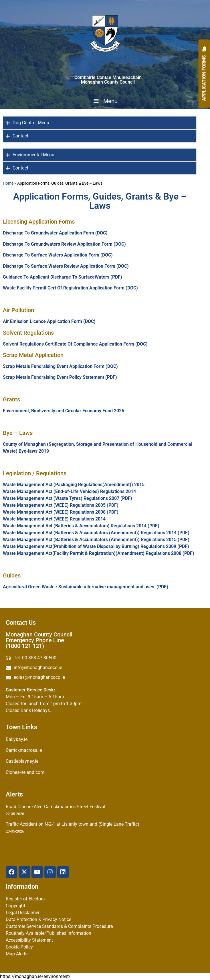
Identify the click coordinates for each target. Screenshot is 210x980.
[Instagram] (50, 872)
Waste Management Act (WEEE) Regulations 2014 (54, 519)
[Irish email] (105, 677)
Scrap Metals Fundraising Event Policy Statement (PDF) (60, 377)
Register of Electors (25, 899)
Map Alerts (17, 954)
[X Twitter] (24, 872)
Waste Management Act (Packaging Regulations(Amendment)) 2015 (74, 485)
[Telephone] (105, 658)
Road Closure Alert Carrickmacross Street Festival (56, 807)
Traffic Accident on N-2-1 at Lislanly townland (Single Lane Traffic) (73, 824)
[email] (105, 668)
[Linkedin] (63, 872)
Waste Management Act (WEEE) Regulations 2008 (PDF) (61, 512)
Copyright (15, 906)
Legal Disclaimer (23, 913)
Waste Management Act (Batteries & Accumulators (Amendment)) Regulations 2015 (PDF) (96, 540)
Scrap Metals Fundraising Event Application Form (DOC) (60, 366)
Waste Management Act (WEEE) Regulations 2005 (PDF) (61, 505)
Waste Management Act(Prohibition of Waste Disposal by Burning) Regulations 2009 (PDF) (96, 546)
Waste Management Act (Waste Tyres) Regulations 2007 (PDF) (68, 498)
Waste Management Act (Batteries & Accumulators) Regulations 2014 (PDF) (81, 526)
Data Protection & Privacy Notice (38, 919)
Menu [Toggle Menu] (105, 101)
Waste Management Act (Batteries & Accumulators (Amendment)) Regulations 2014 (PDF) (96, 533)
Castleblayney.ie (22, 761)
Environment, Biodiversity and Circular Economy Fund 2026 (64, 411)
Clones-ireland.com (25, 772)
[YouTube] (37, 872)
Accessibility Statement (29, 940)
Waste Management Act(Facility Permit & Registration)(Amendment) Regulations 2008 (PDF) (99, 553)
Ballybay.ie (17, 739)
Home (8, 183)
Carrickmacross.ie (24, 750)
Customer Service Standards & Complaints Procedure (59, 926)
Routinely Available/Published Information (48, 933)
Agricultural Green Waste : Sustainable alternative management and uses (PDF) (86, 587)
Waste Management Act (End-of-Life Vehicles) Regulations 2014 (70, 491)
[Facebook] (11, 872)
